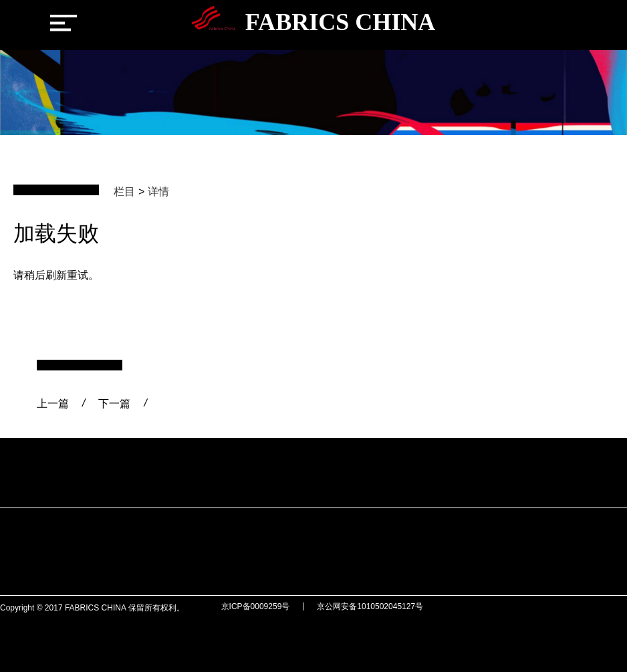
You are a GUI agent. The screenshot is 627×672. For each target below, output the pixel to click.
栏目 (124, 192)
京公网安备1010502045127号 (370, 606)
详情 (158, 192)
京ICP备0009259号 (256, 606)
